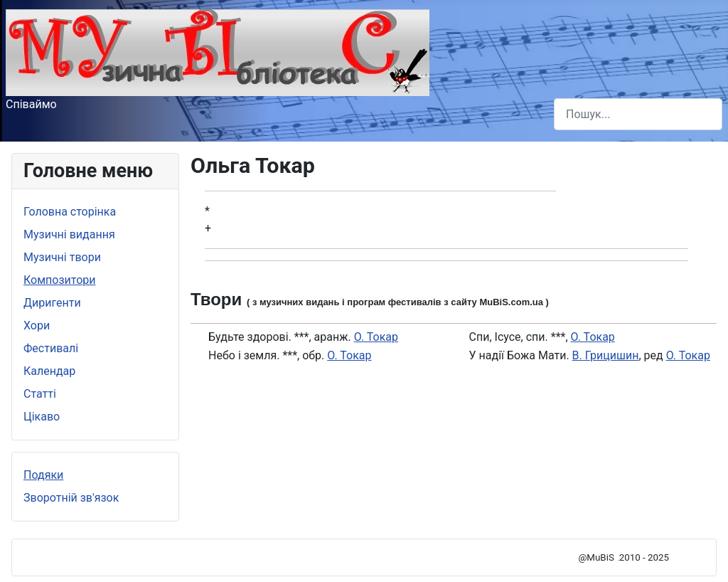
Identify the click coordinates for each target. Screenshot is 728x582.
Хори (37, 326)
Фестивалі (51, 348)
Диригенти (52, 303)
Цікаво (42, 417)
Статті (40, 394)
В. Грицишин (606, 355)
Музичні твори (62, 257)
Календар (49, 371)
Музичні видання (69, 234)
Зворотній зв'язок (71, 498)
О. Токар (376, 337)
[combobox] (638, 114)
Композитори (60, 280)
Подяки (43, 475)
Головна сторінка (70, 212)
